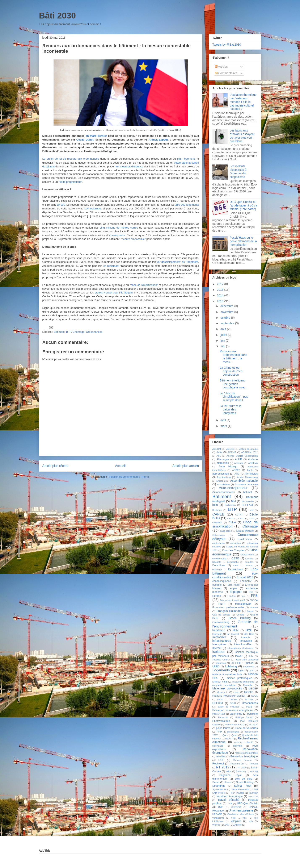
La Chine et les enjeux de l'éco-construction (231, 371)
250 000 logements (187, 205)
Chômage (79, 332)
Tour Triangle (237, 793)
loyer (241, 671)
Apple (250, 470)
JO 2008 (236, 663)
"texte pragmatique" (70, 182)
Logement (248, 667)
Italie (251, 656)
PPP (219, 732)
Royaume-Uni (237, 764)
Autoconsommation (224, 492)
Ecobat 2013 (245, 577)
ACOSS (230, 449)
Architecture (224, 477)
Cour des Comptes (233, 550)
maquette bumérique (243, 682)
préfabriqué (233, 732)
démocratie (233, 562)
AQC (237, 474)
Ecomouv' (246, 581)
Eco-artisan (236, 569)
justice (249, 663)
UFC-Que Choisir (247, 804)
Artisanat (221, 481)
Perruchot (223, 717)
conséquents (117, 235)
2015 (221, 290)
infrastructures (222, 641)
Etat (251, 592)
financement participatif (232, 600)
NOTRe (249, 700)
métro (236, 692)
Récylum (238, 746)
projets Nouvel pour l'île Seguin (113, 293)
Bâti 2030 (58, 16)
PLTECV (253, 725)
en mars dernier (96, 136)
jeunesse (221, 663)
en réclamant (111, 266)
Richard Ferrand (243, 760)
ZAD (227, 825)
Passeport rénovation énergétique (233, 710)
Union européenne (241, 810)
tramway (253, 793)
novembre (227, 312)
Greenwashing (221, 622)
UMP (221, 807)
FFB (254, 596)
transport (253, 796)
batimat (248, 492)
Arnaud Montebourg (247, 477)
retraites (221, 756)
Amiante (253, 459)
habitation (219, 630)
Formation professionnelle (228, 608)
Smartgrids (219, 786)
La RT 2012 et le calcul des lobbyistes (230, 410)
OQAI (233, 703)
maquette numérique (224, 685)
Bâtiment (59, 332)
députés (249, 562)
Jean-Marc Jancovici (247, 660)
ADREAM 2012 (249, 452)
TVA (230, 804)
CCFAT (239, 515)
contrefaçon (219, 543)
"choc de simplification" (144, 285)
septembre (228, 323)
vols (251, 821)
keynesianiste (93, 208)
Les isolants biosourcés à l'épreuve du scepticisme (238, 171)
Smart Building (245, 782)
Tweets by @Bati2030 (227, 45)
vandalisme (218, 818)
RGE (221, 760)
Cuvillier (250, 559)
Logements (221, 670)
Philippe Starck (244, 717)
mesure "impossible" (133, 239)
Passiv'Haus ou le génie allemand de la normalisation (243, 241)
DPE (236, 566)
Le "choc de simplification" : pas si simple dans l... (234, 397)
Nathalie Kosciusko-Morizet (229, 696)
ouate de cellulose (229, 707)
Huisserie (217, 634)
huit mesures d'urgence (129, 166)
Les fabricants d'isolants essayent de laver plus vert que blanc (242, 136)
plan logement (186, 159)
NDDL (254, 696)
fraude (250, 611)
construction (245, 539)
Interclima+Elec (243, 644)
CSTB (235, 558)
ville (245, 818)
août (224, 329)
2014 (221, 295)
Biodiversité (248, 501)
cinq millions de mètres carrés (119, 228)
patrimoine (236, 714)
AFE (219, 456)
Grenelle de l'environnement (235, 624)
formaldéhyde (243, 604)
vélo (234, 818)
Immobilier (219, 637)
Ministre (249, 692)
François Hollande (229, 611)
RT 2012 (223, 767)
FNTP (222, 604)
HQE (249, 630)
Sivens (228, 782)
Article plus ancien (186, 466)
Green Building (239, 618)
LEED (216, 667)
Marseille (248, 685)
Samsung (241, 771)
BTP (69, 332)
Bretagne (217, 510)
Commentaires (226, 73)
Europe (217, 596)
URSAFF (217, 814)
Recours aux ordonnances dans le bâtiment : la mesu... (233, 356)
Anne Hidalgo (228, 467)
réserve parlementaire (246, 753)
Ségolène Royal (230, 775)
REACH (229, 739)
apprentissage (221, 474)
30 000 (61, 205)
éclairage (217, 569)
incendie (246, 637)
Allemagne (223, 459)
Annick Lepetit (158, 140)
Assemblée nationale (244, 481)
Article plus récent (55, 466)
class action (226, 531)
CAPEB (218, 514)
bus (252, 510)
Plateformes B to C (235, 725)
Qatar (234, 735)
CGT (252, 518)
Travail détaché (229, 800)
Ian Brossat (233, 634)
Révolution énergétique (244, 756)
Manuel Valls (220, 682)
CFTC (241, 518)
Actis (219, 452)
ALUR (238, 459)
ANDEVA (253, 463)
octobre (226, 318)
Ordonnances (94, 332)
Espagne (235, 592)
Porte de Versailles (246, 728)
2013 (221, 301)
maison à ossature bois (227, 674)
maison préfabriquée (239, 678)
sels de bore (244, 779)
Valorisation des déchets (240, 814)
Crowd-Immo (247, 555)
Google (240, 615)
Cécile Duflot (85, 140)
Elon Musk (234, 585)
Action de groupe (249, 449)
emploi (234, 588)
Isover (239, 656)
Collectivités (219, 535)
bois (215, 505)
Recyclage (218, 746)
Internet (217, 648)
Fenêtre (232, 596)
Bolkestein (230, 505)
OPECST (218, 703)
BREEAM (247, 505)
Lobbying (231, 666)
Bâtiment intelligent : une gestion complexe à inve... (233, 384)
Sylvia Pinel (242, 786)
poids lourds (223, 728)
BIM (233, 501)
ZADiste (237, 825)
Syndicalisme (219, 789)
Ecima (249, 566)
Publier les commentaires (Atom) (129, 477)
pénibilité (253, 714)
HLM (236, 630)
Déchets (217, 562)
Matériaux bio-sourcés (227, 688)
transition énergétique (229, 796)
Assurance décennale (246, 484)
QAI (225, 735)
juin (223, 341)
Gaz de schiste (221, 615)
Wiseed (216, 825)
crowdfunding (219, 559)
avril (224, 420)
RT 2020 (242, 768)
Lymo (251, 671)
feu (243, 596)
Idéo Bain (249, 634)
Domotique (219, 566)
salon (229, 771)
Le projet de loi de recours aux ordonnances (71, 159)
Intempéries (219, 644)
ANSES (236, 470)
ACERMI (217, 449)
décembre (227, 306)
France (254, 608)
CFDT (231, 518)
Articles (221, 67)
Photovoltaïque (221, 721)
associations (224, 484)
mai (223, 346)
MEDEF (253, 689)
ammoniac (223, 463)
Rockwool (218, 764)
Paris (249, 707)
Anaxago (239, 463)
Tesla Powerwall (240, 789)
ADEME (232, 452)
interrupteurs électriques (241, 648)
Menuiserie (222, 692)
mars (224, 426)
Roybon (254, 764)
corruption (236, 543)
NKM (220, 700)
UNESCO (236, 807)
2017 (221, 284)
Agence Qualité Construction (242, 456)
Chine (232, 522)
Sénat (216, 782)
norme (233, 700)
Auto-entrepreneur (233, 488)
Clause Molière (245, 531)
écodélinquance (222, 581)
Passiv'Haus (219, 714)
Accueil (120, 466)
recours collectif (243, 742)
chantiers (217, 522)
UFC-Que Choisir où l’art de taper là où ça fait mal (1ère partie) (243, 205)
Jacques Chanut (221, 660)
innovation (246, 641)
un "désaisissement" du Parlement (177, 262)
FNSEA (254, 600)
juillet (224, 335)
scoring (254, 771)
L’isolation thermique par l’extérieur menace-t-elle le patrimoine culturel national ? (243, 102)
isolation (219, 652)
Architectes (251, 474)
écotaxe (217, 585)
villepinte (236, 821)
